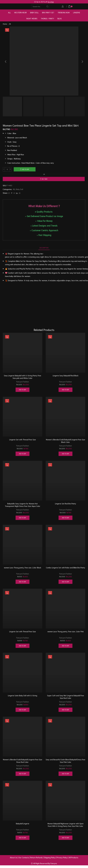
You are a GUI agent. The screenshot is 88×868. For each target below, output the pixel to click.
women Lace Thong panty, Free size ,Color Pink (66, 633)
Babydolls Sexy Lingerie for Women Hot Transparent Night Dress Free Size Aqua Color (23, 506)
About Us (14, 860)
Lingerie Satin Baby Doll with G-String (23, 698)
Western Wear (20, 12)
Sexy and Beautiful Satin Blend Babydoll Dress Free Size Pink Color (65, 763)
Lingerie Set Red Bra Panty (66, 505)
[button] (6, 62)
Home (5, 24)
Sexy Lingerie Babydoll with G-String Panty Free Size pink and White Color (23, 378)
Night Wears (32, 18)
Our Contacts (24, 860)
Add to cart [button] (23, 390)
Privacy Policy (62, 860)
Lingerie (77, 12)
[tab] (44, 248)
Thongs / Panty (47, 18)
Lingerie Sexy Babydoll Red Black (65, 376)
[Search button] (48, 6)
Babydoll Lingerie (23, 826)
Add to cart (26, 169)
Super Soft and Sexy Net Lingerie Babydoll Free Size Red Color (65, 699)
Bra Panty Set (48, 12)
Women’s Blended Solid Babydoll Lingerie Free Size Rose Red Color (23, 763)
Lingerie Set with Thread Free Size (23, 441)
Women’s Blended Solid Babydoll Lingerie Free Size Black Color (65, 442)
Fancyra (54, 866)
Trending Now (64, 12)
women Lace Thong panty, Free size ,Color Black (23, 569)
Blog (60, 18)
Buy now (45, 179)
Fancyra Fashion (23, 382)
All (9, 12)
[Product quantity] (7, 169)
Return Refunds (36, 860)
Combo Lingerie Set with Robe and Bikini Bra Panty (65, 569)
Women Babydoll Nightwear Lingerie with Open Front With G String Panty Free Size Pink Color (65, 827)
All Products (74, 860)
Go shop (51, 2)
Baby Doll (34, 12)
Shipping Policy (50, 860)
